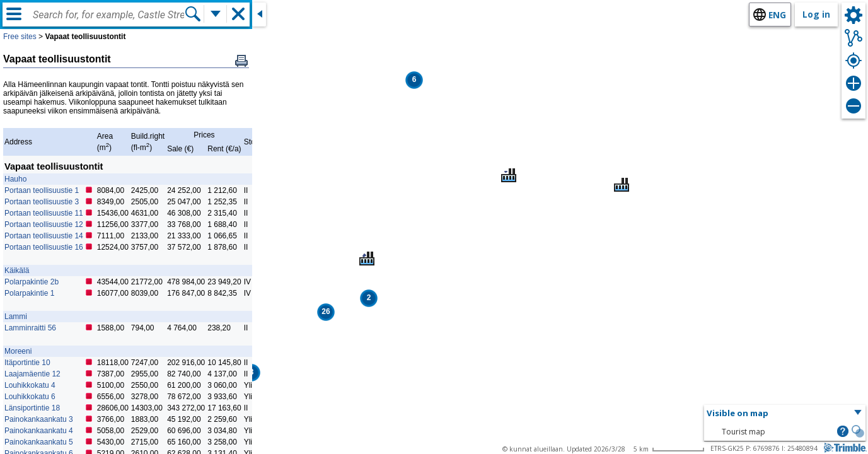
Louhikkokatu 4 (30, 385)
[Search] (193, 14)
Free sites (20, 37)
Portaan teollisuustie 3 (42, 202)
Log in (816, 14)
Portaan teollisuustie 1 (42, 190)
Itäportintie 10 (27, 363)
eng (777, 15)
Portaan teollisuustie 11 (44, 213)
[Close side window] (259, 15)
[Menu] (14, 14)
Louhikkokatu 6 (30, 397)
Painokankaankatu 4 (39, 431)
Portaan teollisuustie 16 (44, 247)
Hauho (15, 179)
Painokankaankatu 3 (39, 419)
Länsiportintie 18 (32, 408)
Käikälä (17, 271)
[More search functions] (216, 14)
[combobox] (108, 15)
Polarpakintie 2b (32, 282)
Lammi (16, 317)
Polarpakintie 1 (29, 293)
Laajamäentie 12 (32, 374)
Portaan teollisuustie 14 (44, 236)
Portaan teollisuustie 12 (44, 224)
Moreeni (18, 351)
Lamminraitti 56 (30, 328)
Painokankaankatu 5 (39, 442)
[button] (414, 80)
